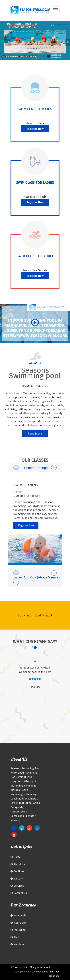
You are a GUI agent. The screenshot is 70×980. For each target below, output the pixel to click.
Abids (16, 937)
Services (17, 886)
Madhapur (18, 923)
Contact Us (19, 893)
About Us (18, 864)
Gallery (17, 879)
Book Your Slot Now (35, 615)
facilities (17, 871)
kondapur (18, 944)
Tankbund (18, 930)
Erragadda (18, 916)
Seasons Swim (21, 967)
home (16, 857)
